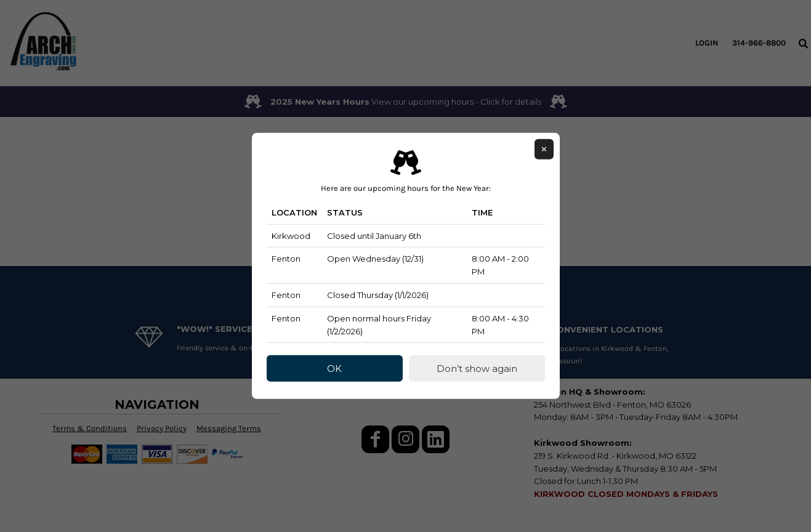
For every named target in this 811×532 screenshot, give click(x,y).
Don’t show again (477, 369)
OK (334, 369)
